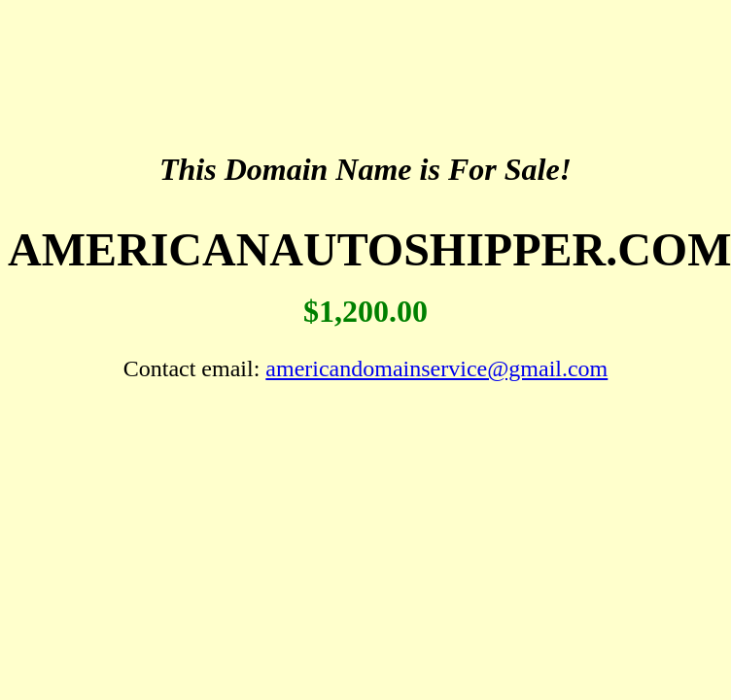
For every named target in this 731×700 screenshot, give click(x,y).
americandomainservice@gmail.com (436, 368)
